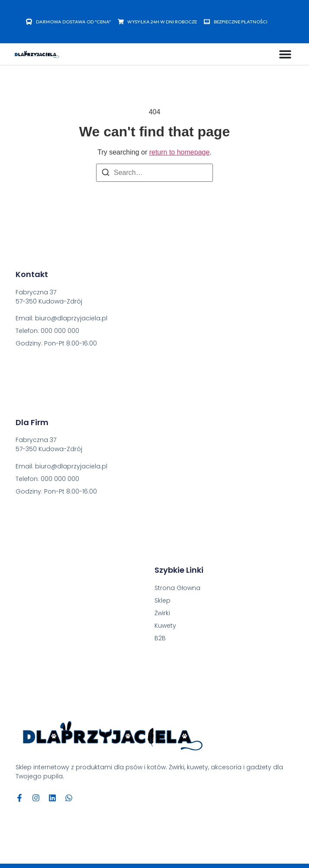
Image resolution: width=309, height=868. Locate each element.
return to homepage (180, 152)
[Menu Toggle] (285, 54)
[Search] (106, 174)
